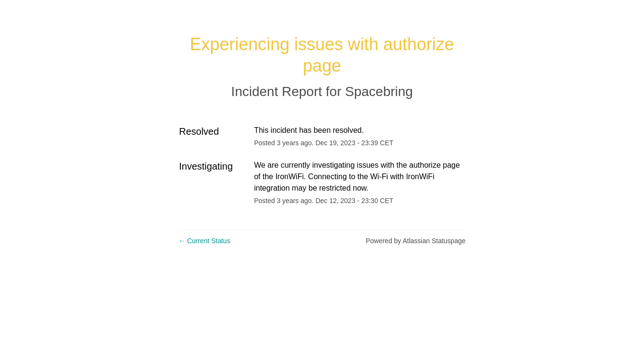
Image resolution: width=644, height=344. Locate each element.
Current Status (204, 241)
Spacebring (379, 91)
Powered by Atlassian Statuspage (416, 241)
